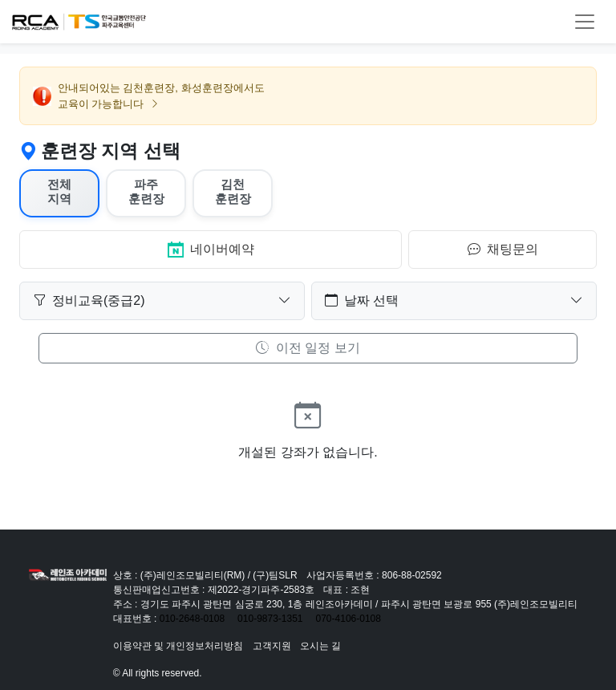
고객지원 (272, 646)
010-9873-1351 (270, 619)
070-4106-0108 (349, 619)
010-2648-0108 (192, 619)
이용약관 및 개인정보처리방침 (178, 646)
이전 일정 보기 (308, 348)
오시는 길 (320, 646)
